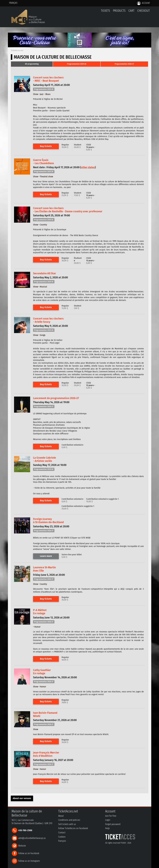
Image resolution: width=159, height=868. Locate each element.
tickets (105, 11)
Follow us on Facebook (29, 853)
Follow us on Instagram (29, 861)
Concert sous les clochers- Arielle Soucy (48, 320)
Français (13, 3)
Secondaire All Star (44, 273)
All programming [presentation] (32, 64)
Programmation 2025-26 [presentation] (77, 64)
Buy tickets (46, 146)
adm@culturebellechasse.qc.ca (32, 838)
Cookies (62, 837)
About (61, 816)
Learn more (46, 556)
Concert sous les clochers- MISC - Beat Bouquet (48, 79)
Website (22, 846)
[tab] (32, 64)
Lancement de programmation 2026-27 (56, 398)
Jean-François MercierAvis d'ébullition (46, 754)
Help (107, 828)
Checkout (144, 11)
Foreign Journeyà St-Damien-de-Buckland (48, 521)
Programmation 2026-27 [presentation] (124, 64)
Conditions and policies (69, 820)
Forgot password (113, 824)
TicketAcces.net (17, 50)
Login (108, 820)
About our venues (22, 798)
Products (119, 11)
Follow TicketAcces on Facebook (73, 828)
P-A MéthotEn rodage (40, 612)
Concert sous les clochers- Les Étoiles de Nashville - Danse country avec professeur (68, 210)
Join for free (111, 816)
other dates (88, 167)
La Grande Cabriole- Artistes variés (44, 459)
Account (144, 3)
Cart (131, 12)
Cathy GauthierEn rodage (42, 672)
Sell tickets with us (67, 824)
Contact (62, 833)
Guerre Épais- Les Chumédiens (44, 162)
